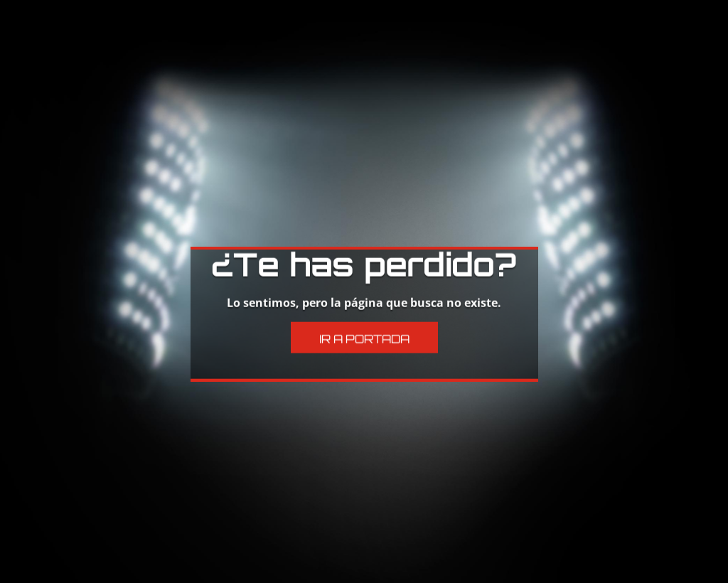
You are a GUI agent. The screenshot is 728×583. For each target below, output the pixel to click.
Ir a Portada (364, 320)
